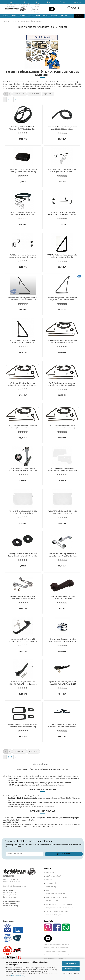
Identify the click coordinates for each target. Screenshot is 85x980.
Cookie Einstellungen (54, 915)
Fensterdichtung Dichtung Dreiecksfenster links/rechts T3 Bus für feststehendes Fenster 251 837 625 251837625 (62, 299)
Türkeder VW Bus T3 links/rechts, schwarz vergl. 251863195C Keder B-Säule (62, 128)
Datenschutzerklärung (18, 976)
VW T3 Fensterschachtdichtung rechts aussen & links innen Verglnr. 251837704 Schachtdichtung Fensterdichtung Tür (23, 256)
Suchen (79, 16)
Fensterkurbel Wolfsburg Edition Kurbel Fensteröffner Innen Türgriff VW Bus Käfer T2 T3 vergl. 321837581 (62, 555)
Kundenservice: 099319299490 (11, 3)
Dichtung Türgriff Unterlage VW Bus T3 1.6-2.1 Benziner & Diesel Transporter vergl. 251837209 (23, 726)
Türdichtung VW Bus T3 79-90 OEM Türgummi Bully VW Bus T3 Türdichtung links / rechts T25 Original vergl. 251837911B (23, 128)
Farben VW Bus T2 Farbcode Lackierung (60, 904)
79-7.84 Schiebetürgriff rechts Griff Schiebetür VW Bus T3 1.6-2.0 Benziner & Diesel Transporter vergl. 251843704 (23, 683)
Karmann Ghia (42, 16)
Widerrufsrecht (52, 883)
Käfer (6, 16)
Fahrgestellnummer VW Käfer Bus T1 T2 (60, 908)
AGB (48, 890)
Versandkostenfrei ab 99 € (25, 3)
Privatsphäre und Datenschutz (57, 897)
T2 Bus (22, 16)
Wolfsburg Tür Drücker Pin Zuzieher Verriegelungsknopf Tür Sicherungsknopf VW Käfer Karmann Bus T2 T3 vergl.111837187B (23, 470)
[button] (5, 94)
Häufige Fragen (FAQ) (54, 876)
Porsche (54, 16)
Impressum (50, 873)
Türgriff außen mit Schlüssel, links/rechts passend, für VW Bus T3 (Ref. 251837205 (62, 683)
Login (62, 2)
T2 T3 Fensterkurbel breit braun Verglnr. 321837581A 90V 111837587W (62, 598)
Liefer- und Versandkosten (56, 894)
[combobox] (19, 94)
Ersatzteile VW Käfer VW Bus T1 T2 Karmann (37, 3)
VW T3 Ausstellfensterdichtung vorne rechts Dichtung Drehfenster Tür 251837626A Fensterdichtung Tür (23, 342)
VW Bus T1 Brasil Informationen (57, 911)
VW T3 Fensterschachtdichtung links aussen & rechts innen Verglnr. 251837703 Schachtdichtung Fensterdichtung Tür (62, 214)
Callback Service (52, 901)
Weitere (64, 16)
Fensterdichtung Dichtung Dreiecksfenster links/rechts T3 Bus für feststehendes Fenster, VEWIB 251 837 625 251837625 (23, 299)
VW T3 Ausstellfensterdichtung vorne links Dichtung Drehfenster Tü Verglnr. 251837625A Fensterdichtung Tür (62, 256)
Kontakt (49, 880)
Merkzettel (76, 2)
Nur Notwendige (71, 969)
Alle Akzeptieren (71, 964)
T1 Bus (14, 16)
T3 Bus (30, 16)
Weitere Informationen (71, 974)
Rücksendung (51, 887)
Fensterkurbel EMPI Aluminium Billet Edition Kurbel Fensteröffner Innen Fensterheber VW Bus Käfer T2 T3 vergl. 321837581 (23, 598)
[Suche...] (52, 9)
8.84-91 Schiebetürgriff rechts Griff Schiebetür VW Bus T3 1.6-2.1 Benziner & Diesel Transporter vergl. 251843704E (23, 640)
